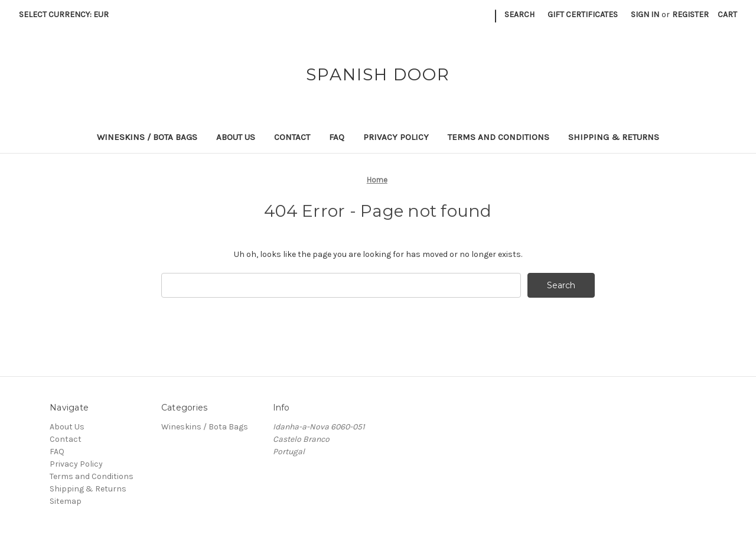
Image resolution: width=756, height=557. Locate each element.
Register (690, 14)
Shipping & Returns (614, 137)
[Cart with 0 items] (727, 14)
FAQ (337, 137)
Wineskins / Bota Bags (147, 137)
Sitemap (66, 501)
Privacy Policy (396, 137)
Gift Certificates (583, 14)
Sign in (645, 14)
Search (519, 14)
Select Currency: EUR (68, 14)
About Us (236, 137)
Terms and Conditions (498, 137)
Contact (292, 137)
